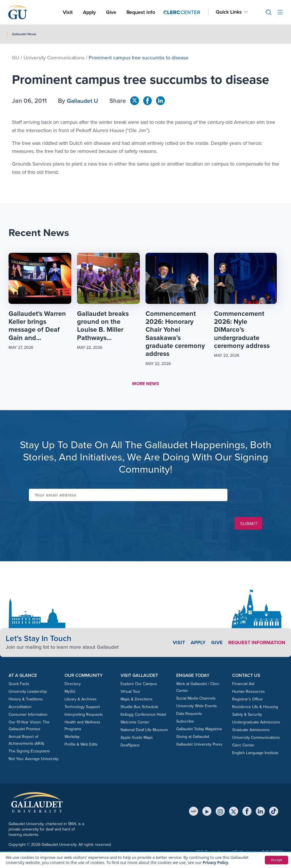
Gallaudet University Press (199, 745)
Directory (73, 685)
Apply (90, 12)
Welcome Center (135, 723)
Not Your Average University (34, 760)
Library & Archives (81, 700)
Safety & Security (247, 715)
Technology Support (82, 708)
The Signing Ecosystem (29, 752)
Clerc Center (243, 746)
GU (16, 58)
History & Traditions (26, 700)
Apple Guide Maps (137, 738)
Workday (72, 737)
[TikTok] (274, 812)
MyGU (70, 692)
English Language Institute (255, 754)
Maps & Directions (137, 700)
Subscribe (185, 722)
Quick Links (229, 12)
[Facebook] (247, 812)
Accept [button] (276, 860)
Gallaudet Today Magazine (199, 730)
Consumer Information (28, 715)
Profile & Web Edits (81, 745)
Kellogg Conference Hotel (143, 715)
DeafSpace (130, 746)
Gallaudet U (83, 101)
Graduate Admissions (251, 731)
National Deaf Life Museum (144, 731)
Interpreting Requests (84, 715)
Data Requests (189, 714)
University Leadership (28, 692)
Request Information (256, 643)
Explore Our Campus (139, 685)
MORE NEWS (146, 384)
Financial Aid (243, 685)
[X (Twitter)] (234, 812)
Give (111, 12)
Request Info (141, 12)
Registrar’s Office (247, 700)
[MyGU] (194, 812)
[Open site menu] (280, 12)
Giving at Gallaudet (193, 737)
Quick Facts (19, 685)
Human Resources (249, 692)
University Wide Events (197, 707)
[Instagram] (220, 812)
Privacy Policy (216, 862)
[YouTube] (207, 812)
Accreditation (20, 708)
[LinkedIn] (260, 812)
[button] (266, 12)
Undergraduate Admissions (256, 723)
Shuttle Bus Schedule (139, 708)
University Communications (54, 58)
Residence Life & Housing (255, 708)
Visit (68, 12)
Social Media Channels (196, 699)
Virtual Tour (130, 692)
